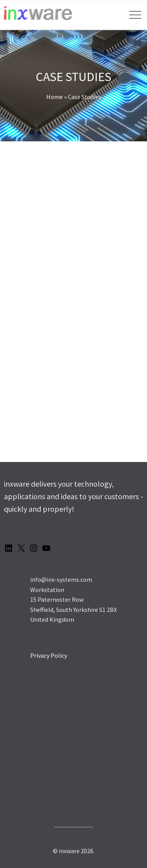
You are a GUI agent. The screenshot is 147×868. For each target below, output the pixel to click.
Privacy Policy (49, 655)
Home (54, 97)
